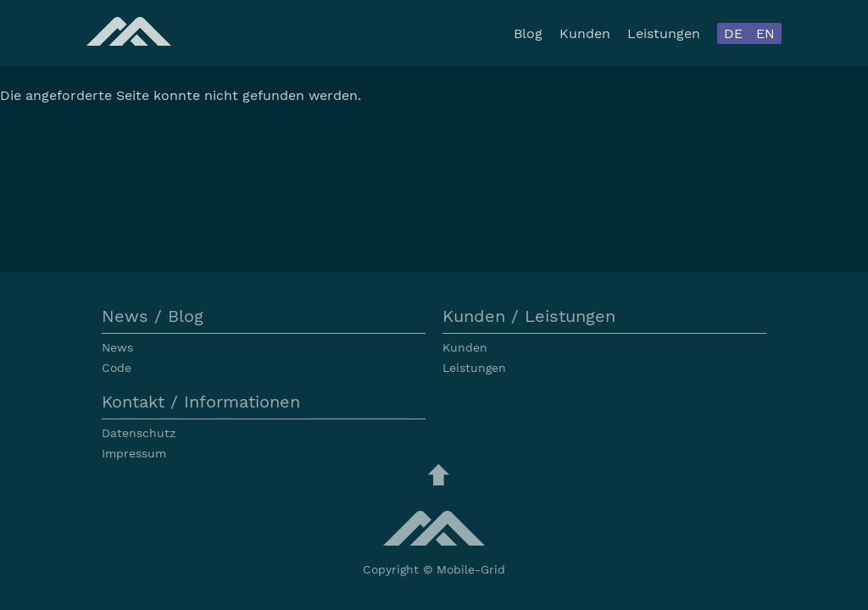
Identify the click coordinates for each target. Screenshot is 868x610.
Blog (528, 33)
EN (765, 33)
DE (733, 33)
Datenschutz (139, 433)
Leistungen (664, 33)
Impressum (134, 453)
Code (117, 368)
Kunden (585, 33)
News (117, 347)
